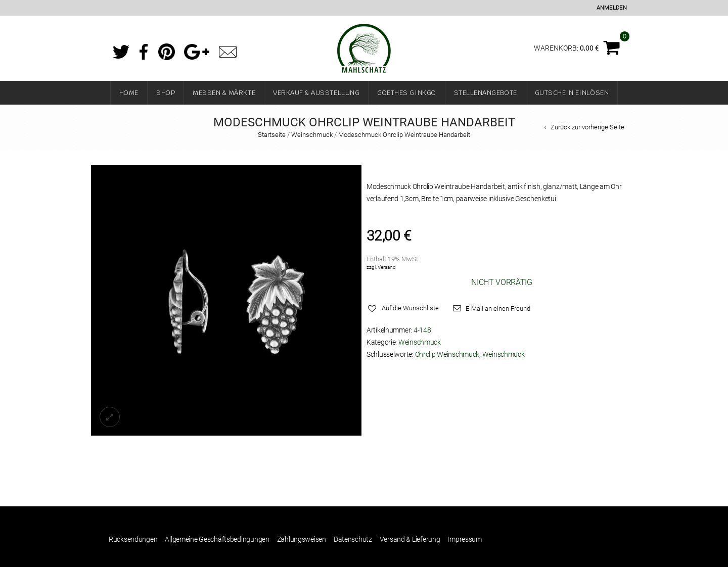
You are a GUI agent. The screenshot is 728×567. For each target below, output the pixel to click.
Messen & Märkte (224, 93)
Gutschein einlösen (572, 93)
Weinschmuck (312, 135)
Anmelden (612, 8)
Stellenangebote (486, 93)
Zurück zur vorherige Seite (587, 127)
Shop (166, 93)
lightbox (110, 417)
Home (129, 93)
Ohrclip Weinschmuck (447, 354)
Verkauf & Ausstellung (316, 93)
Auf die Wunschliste (410, 308)
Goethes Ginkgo (406, 93)
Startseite (272, 135)
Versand (387, 267)
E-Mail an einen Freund (498, 309)
